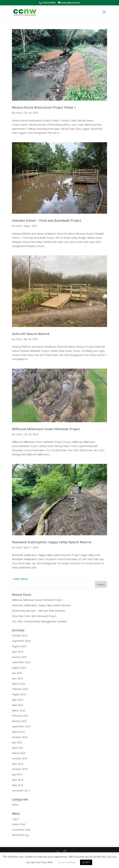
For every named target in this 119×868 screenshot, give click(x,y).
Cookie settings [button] (67, 862)
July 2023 (17, 673)
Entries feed (19, 824)
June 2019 (17, 764)
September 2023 (21, 662)
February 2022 (20, 716)
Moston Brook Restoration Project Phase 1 (44, 107)
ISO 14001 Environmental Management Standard (39, 621)
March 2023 (19, 684)
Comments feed (21, 830)
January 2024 (19, 657)
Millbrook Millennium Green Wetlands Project (46, 429)
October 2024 (20, 635)
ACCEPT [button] (86, 862)
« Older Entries (20, 579)
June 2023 (17, 678)
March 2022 (19, 710)
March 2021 (19, 732)
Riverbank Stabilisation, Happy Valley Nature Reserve (52, 542)
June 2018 (17, 780)
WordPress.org (20, 835)
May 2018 (17, 785)
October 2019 (20, 758)
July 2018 (17, 774)
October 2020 (20, 737)
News (15, 805)
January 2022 (19, 721)
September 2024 (21, 641)
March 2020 (19, 753)
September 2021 (21, 726)
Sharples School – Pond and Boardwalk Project (47, 220)
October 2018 (20, 769)
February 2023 (20, 689)
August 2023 (19, 668)
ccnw (18, 113)
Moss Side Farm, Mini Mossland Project (34, 616)
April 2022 (17, 705)
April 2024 (17, 652)
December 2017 (21, 791)
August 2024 (19, 646)
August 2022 (19, 694)
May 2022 (17, 700)
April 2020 (17, 748)
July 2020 (17, 742)
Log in (15, 819)
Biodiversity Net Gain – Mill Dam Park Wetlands (39, 611)
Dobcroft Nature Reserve (31, 334)
